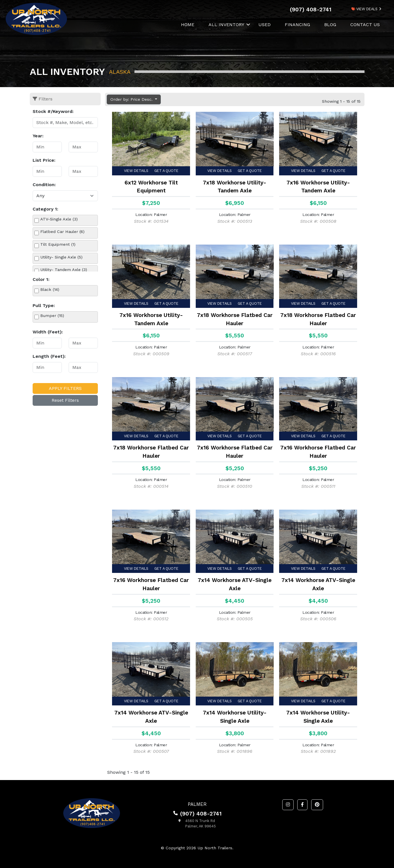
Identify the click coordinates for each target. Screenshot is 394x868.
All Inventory (226, 25)
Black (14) (50, 289)
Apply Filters (65, 388)
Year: (38, 136)
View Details (136, 171)
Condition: (44, 185)
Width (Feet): (48, 332)
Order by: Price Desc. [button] (132, 99)
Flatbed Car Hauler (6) (62, 232)
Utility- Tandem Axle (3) (64, 270)
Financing (297, 25)
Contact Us (365, 25)
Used (265, 25)
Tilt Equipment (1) (58, 244)
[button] (288, 805)
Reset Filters (65, 400)
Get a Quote (166, 171)
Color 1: (41, 279)
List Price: (44, 160)
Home (188, 25)
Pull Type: (44, 305)
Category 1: (45, 209)
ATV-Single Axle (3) (59, 219)
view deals (364, 9)
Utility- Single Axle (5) (61, 257)
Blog (330, 25)
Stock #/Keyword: (53, 111)
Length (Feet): (49, 356)
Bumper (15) (52, 316)
